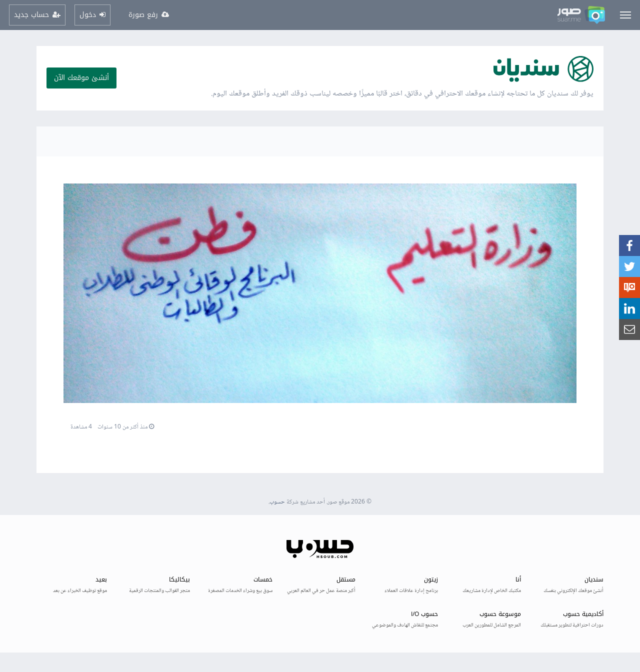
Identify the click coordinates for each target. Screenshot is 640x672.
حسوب (277, 502)
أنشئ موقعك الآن (81, 78)
